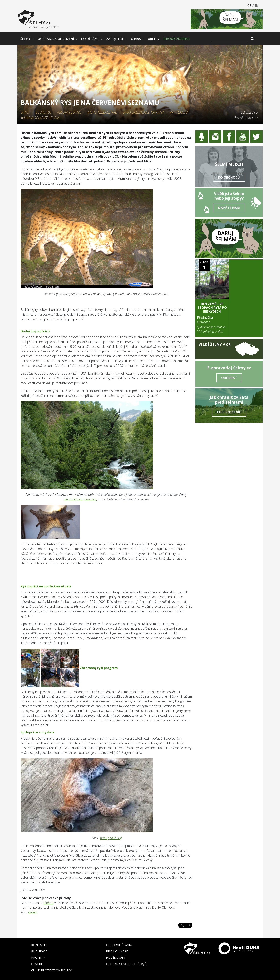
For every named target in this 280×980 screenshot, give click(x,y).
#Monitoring (69, 112)
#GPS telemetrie (102, 112)
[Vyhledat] (229, 39)
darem (33, 912)
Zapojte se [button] (115, 39)
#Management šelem (40, 118)
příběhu (48, 903)
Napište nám (229, 208)
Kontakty (39, 945)
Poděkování (116, 957)
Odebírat (229, 378)
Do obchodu (229, 177)
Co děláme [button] (90, 39)
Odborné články (119, 945)
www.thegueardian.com (80, 499)
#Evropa (43, 112)
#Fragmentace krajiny (143, 112)
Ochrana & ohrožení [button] (56, 39)
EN (257, 6)
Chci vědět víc (229, 412)
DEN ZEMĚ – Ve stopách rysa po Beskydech (212, 308)
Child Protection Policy (51, 970)
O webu (37, 964)
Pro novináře (117, 951)
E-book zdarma (177, 39)
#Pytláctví (179, 112)
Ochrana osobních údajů (126, 964)
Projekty (39, 957)
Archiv (154, 39)
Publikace (39, 951)
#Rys (25, 112)
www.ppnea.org (111, 838)
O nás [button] (136, 39)
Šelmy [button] (25, 39)
